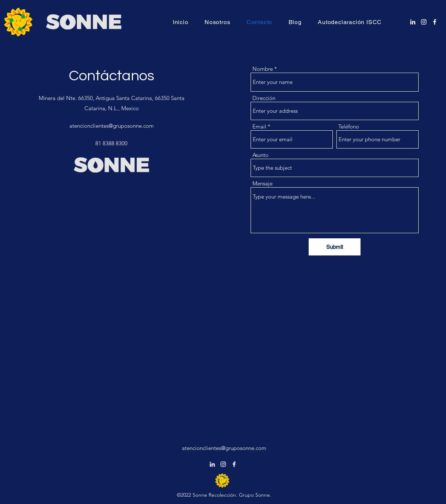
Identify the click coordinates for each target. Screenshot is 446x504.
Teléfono (349, 126)
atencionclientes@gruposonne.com (112, 126)
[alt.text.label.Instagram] (424, 22)
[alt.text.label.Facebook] (435, 22)
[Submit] (335, 247)
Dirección (264, 98)
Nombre (263, 69)
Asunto (260, 155)
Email (259, 126)
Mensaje (262, 183)
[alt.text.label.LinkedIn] (413, 22)
